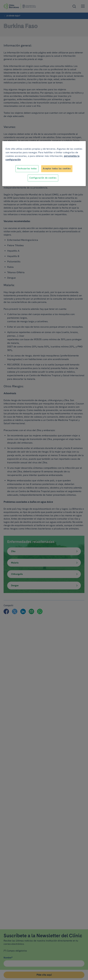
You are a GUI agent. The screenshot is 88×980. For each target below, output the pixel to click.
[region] (44, 164)
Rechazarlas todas (27, 169)
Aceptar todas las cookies (57, 169)
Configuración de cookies (43, 178)
